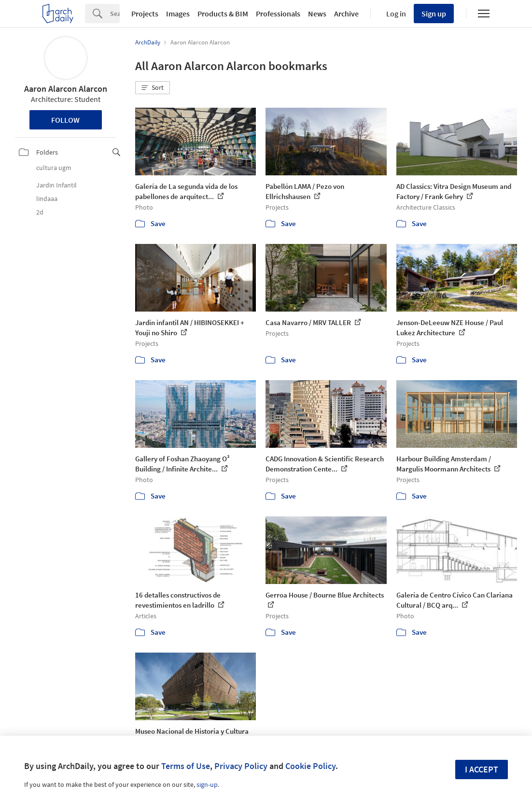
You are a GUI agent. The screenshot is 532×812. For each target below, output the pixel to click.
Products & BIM (223, 14)
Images (178, 14)
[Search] (115, 14)
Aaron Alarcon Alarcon (66, 89)
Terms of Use (186, 766)
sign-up (207, 784)
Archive (346, 14)
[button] (153, 88)
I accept (482, 769)
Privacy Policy (241, 766)
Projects (145, 14)
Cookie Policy (310, 766)
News (317, 14)
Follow (65, 120)
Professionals (278, 14)
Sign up (434, 14)
